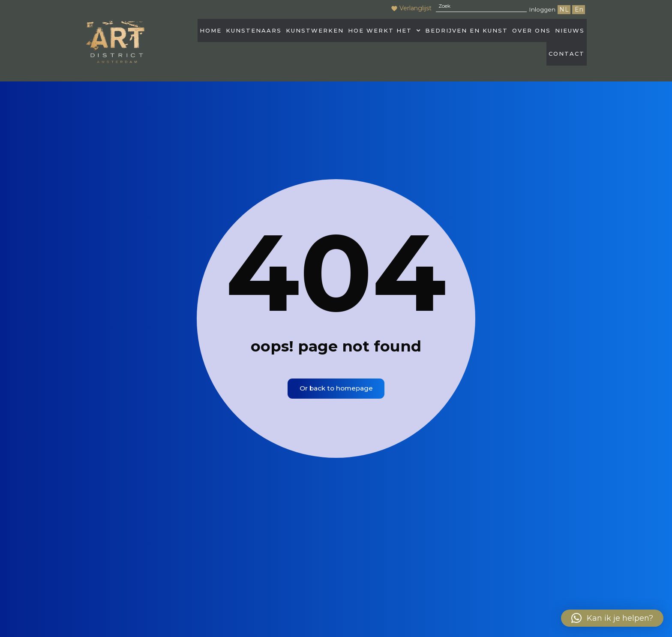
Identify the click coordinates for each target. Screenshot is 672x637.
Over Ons (531, 32)
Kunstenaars (254, 32)
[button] (384, 32)
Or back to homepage (336, 391)
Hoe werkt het (384, 32)
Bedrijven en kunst (466, 32)
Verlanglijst (408, 8)
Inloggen (541, 9)
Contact (567, 59)
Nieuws (570, 32)
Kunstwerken (315, 32)
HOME (211, 32)
